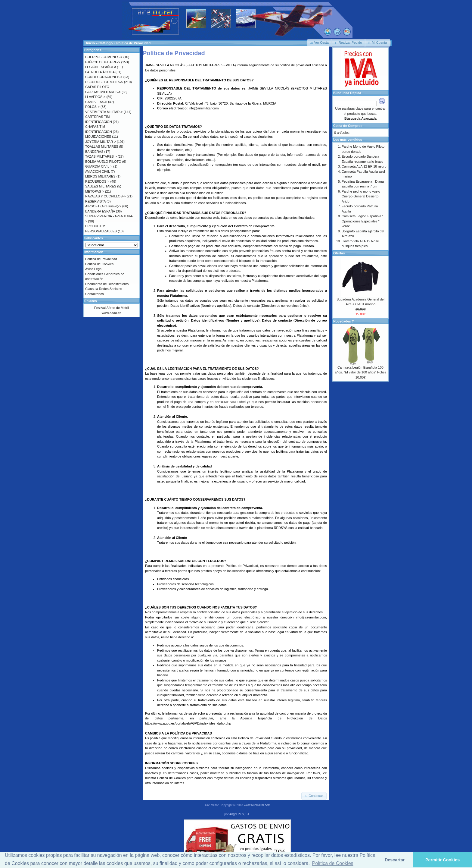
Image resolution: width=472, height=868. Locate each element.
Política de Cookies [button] (333, 863)
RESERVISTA (95, 201)
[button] (320, 43)
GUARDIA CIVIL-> (99, 166)
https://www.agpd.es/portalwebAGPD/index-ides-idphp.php (188, 723)
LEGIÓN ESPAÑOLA (101, 67)
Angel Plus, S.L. (240, 814)
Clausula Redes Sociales (104, 289)
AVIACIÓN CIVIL (98, 171)
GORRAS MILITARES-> (103, 92)
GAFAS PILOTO (97, 87)
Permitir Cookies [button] (442, 860)
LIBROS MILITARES (100, 176)
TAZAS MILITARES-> (101, 156)
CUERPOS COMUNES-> (104, 57)
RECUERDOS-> (97, 181)
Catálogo (106, 43)
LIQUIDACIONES (98, 137)
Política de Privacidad (133, 43)
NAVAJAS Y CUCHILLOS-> (106, 196)
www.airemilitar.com (257, 805)
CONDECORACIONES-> (104, 77)
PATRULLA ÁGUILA (100, 72)
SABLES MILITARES (101, 186)
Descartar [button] (395, 860)
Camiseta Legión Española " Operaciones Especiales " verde (362, 221)
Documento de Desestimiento (107, 284)
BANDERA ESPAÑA (100, 211)
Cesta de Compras (348, 126)
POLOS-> (92, 107)
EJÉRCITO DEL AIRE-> (103, 62)
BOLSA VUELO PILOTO (103, 162)
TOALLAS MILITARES (102, 146)
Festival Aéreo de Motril (112, 308)
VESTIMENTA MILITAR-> (104, 112)
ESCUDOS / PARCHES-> (104, 82)
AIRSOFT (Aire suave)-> (103, 206)
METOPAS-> (95, 191)
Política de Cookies (171, 778)
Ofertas (339, 253)
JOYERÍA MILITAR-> (101, 142)
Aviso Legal (94, 269)
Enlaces (91, 301)
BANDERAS (94, 152)
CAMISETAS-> (96, 102)
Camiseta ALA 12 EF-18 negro (364, 166)
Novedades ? (343, 321)
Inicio (90, 43)
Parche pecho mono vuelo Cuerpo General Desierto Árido (361, 196)
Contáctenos (95, 294)
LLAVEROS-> (95, 97)
